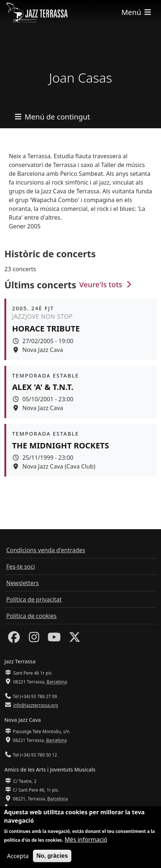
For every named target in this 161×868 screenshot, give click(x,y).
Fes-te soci (20, 566)
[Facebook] (14, 639)
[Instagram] (34, 639)
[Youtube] (54, 639)
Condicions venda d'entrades (46, 550)
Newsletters (23, 583)
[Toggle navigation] (137, 12)
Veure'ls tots (106, 285)
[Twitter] (75, 639)
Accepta (18, 858)
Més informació (86, 841)
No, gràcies (52, 858)
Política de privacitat (34, 599)
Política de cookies (31, 616)
